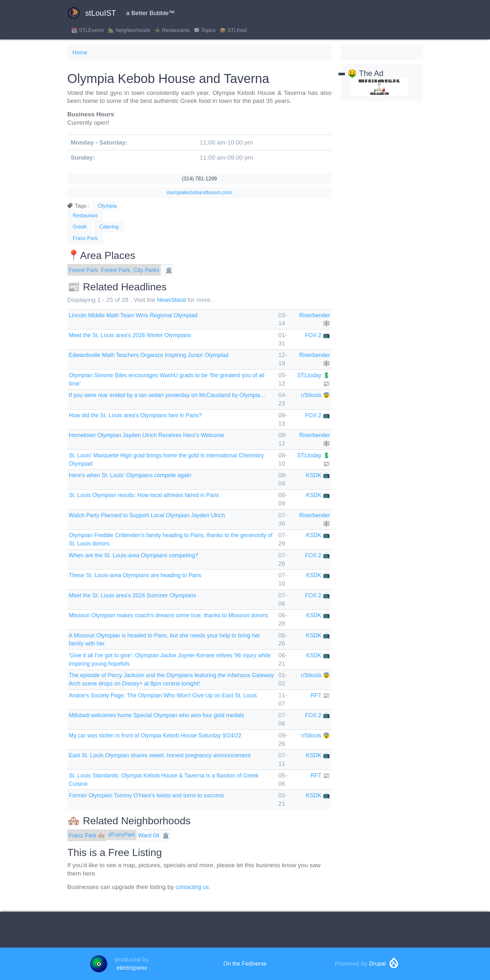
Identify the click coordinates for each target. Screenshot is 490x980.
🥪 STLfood (233, 30)
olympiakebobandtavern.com (199, 192)
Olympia (107, 206)
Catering (109, 227)
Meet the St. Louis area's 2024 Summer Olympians (138, 595)
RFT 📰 (319, 695)
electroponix (132, 968)
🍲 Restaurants (172, 30)
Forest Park (85, 270)
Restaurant (85, 216)
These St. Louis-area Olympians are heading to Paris (141, 575)
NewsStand (173, 300)
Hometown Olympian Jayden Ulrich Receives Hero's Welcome (154, 435)
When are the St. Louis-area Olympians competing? (139, 555)
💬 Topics (204, 30)
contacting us (194, 887)
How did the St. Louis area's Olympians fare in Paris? (141, 415)
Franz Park (85, 238)
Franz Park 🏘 (89, 835)
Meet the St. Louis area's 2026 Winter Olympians (135, 335)
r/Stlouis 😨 (314, 395)
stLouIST (92, 13)
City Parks (153, 270)
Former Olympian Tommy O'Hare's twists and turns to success (153, 795)
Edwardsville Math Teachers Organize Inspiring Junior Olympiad (156, 355)
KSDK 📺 (317, 475)
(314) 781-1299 (199, 179)
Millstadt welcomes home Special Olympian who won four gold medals (164, 715)
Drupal (377, 963)
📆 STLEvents (88, 30)
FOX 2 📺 (317, 335)
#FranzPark (125, 835)
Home (81, 52)
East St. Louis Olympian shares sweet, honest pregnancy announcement (168, 755)
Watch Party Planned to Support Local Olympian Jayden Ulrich (154, 515)
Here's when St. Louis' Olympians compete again (136, 475)
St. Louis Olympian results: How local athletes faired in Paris (151, 495)
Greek (80, 227)
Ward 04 (153, 835)
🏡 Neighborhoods (129, 30)
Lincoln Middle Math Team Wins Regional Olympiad (139, 315)
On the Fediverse (245, 963)
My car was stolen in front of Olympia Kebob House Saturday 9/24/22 (163, 735)
